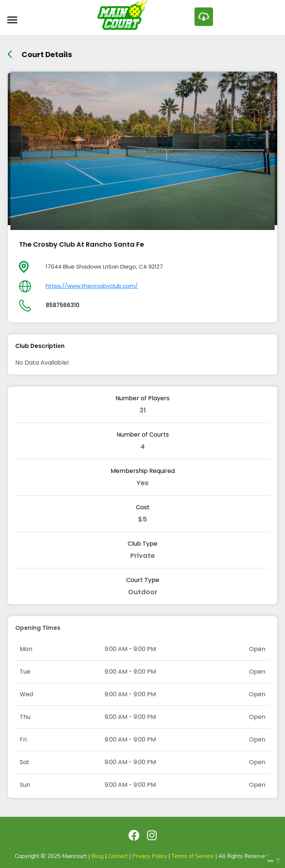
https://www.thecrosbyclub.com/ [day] (92, 286)
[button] (12, 19)
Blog (97, 856)
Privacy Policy (150, 856)
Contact (118, 856)
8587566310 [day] (63, 305)
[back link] (10, 52)
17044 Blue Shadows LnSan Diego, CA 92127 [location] (104, 267)
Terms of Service (193, 856)
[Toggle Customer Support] (274, 861)
